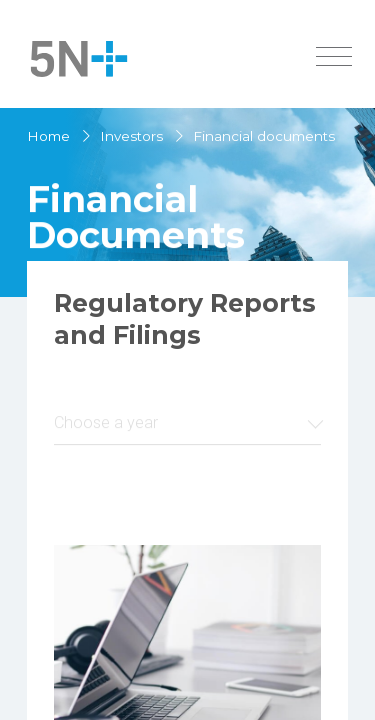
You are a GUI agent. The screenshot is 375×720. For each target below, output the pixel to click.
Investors (131, 136)
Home (48, 136)
